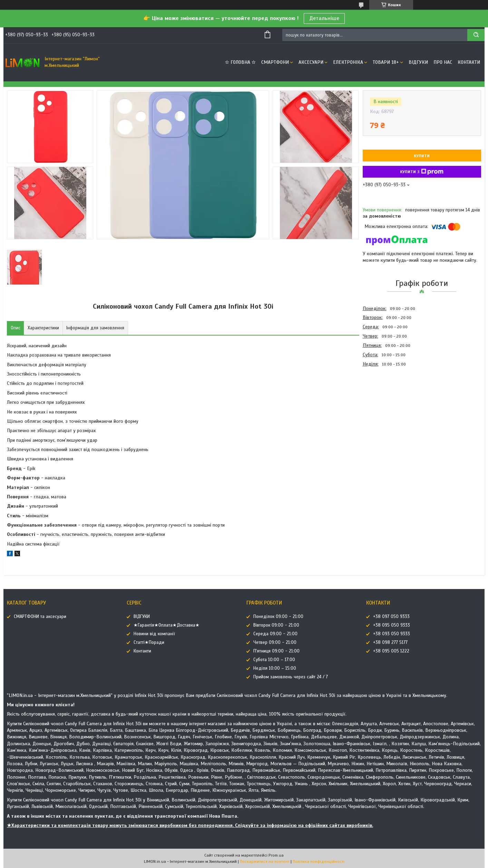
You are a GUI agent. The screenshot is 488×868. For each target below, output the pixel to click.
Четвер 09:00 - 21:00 (275, 642)
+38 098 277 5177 (390, 642)
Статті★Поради (149, 642)
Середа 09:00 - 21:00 (275, 634)
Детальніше (324, 18)
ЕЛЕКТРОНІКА (348, 62)
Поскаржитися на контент (265, 861)
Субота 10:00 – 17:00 (274, 660)
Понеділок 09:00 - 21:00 (278, 617)
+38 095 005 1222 (391, 651)
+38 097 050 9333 (391, 617)
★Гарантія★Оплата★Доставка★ (167, 625)
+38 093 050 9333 (392, 634)
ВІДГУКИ (418, 62)
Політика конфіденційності (319, 861)
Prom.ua (276, 855)
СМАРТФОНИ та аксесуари (40, 617)
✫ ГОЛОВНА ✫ (240, 62)
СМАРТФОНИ (275, 62)
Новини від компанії (154, 634)
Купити (422, 156)
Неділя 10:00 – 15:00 (275, 668)
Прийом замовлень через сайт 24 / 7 (291, 677)
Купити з (422, 172)
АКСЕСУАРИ (311, 62)
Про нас (443, 62)
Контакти (469, 62)
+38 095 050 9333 (392, 625)
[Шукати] (476, 35)
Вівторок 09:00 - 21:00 (276, 625)
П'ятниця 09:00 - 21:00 (276, 651)
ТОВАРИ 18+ (386, 62)
